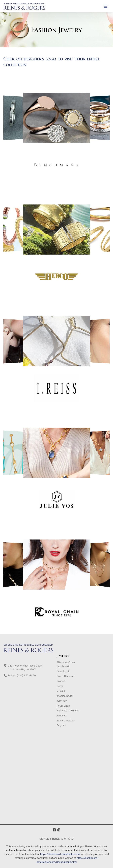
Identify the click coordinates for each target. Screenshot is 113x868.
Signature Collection (68, 711)
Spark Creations (66, 721)
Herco (60, 686)
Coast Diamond (65, 676)
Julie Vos (62, 701)
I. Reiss (61, 691)
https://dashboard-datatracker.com (60, 854)
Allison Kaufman (66, 662)
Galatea (61, 681)
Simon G (61, 716)
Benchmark (63, 666)
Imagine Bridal (65, 696)
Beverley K (63, 671)
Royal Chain (63, 706)
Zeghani (61, 725)
